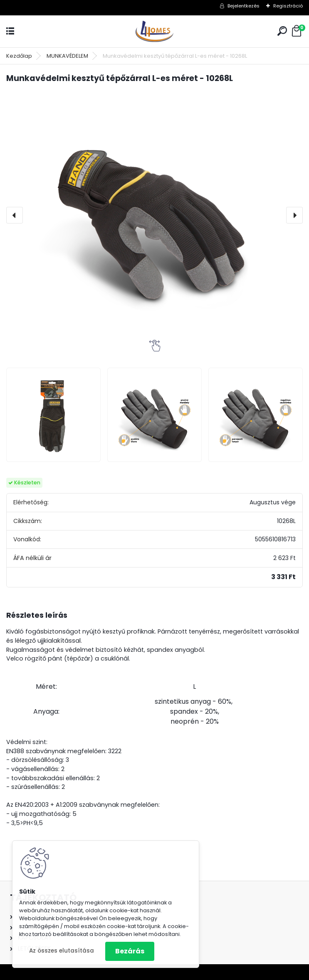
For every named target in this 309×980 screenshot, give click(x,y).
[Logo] (155, 31)
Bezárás (130, 951)
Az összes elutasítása (62, 951)
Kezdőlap (19, 56)
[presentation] (15, 215)
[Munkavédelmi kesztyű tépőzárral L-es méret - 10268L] (154, 215)
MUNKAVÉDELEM (67, 56)
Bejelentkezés (243, 6)
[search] (282, 31)
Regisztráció (288, 6)
